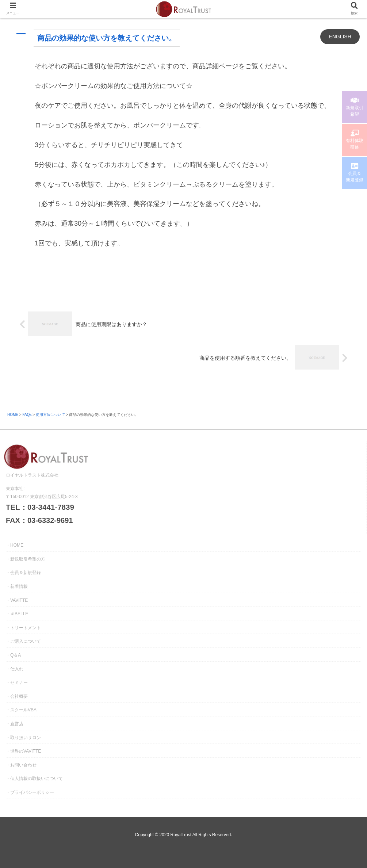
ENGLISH (340, 37)
